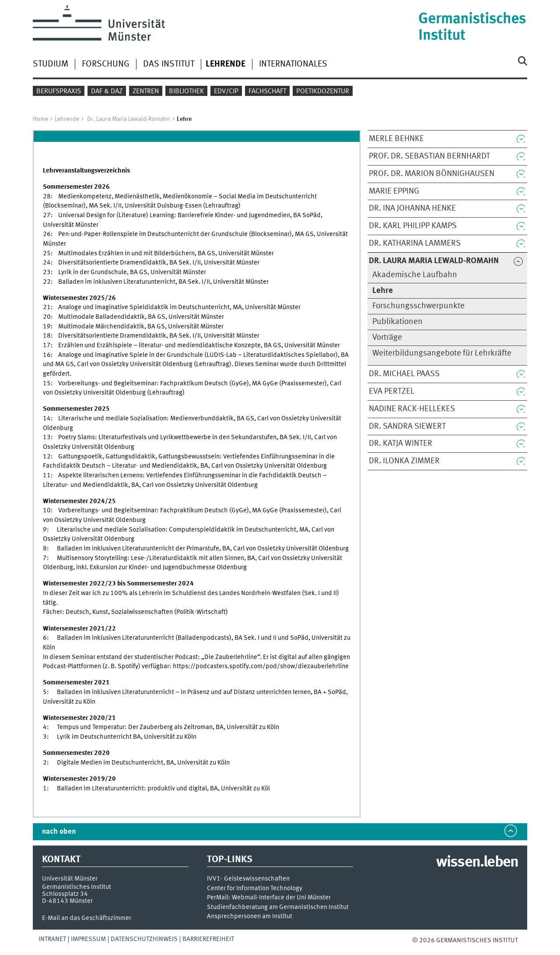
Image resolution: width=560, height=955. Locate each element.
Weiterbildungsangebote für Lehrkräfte (442, 353)
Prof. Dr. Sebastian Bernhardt (429, 156)
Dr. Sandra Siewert (407, 426)
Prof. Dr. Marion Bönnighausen (432, 174)
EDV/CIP (226, 92)
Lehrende (67, 119)
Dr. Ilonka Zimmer (404, 461)
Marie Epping (394, 191)
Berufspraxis (59, 92)
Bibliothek (186, 92)
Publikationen (397, 322)
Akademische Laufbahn (415, 275)
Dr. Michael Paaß (404, 374)
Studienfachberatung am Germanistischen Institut (278, 907)
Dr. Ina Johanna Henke (412, 208)
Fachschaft (267, 92)
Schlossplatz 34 (65, 894)
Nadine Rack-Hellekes (412, 409)
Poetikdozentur (323, 92)
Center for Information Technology (255, 889)
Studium (51, 64)
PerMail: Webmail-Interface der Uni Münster (269, 898)
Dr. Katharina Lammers (415, 243)
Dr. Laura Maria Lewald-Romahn (129, 119)
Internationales (293, 64)
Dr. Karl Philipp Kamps (413, 226)
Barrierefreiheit (208, 939)
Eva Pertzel (392, 391)
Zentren (146, 92)
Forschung (106, 64)
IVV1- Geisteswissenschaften (248, 879)
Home (40, 119)
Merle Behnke (396, 139)
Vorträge (387, 338)
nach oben (59, 832)
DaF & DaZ (107, 92)
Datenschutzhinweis (144, 939)
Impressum (88, 939)
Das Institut (169, 64)
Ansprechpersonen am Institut (250, 917)
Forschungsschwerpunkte (418, 306)
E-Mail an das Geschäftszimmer (87, 918)
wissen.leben (477, 863)
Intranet (52, 939)
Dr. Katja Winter (401, 444)
